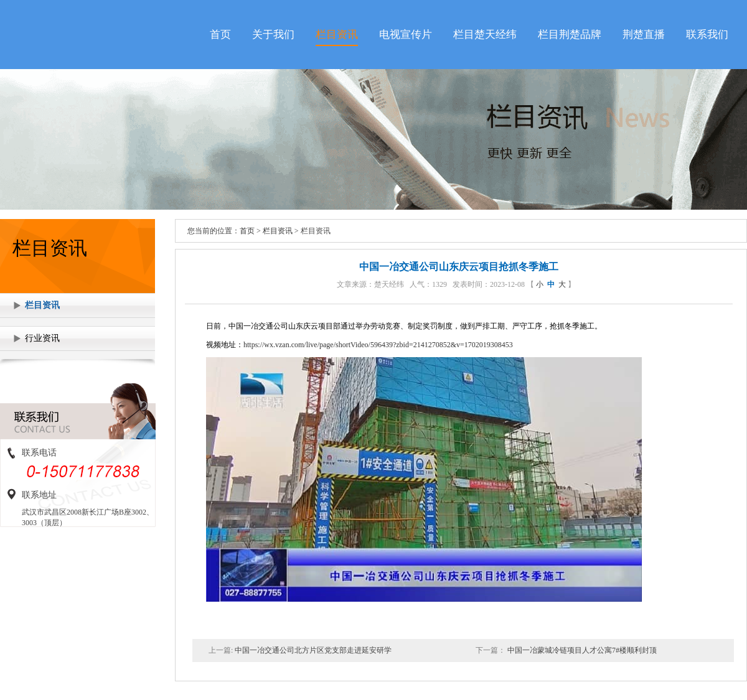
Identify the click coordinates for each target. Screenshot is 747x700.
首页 (220, 35)
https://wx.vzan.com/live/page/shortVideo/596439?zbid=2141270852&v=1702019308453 (378, 345)
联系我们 (707, 35)
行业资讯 (42, 338)
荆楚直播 (644, 35)
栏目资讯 (337, 35)
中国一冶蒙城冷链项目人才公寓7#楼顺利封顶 (581, 650)
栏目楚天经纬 (485, 35)
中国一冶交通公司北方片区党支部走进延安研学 (312, 650)
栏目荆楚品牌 (570, 35)
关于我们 (273, 35)
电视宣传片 (406, 35)
